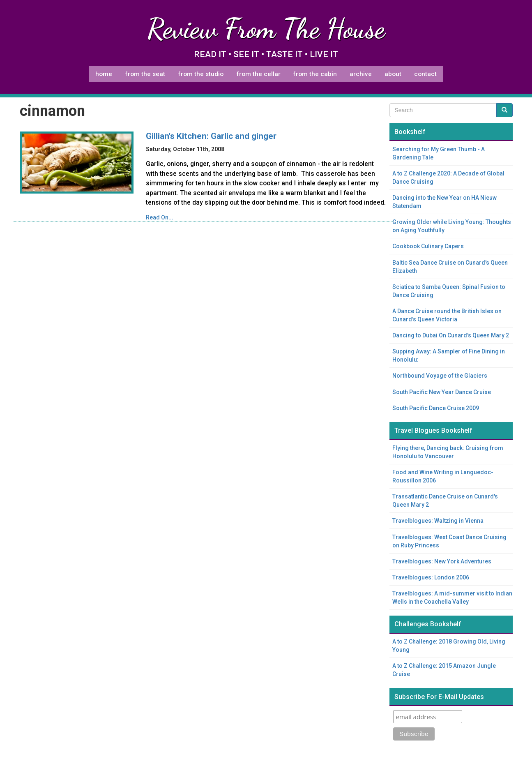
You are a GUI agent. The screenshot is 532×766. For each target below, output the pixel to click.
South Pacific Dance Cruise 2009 (436, 408)
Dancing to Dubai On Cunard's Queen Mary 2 (451, 335)
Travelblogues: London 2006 (431, 577)
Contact (425, 74)
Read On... (160, 217)
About (393, 74)
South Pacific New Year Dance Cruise (442, 392)
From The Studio (201, 74)
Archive (361, 74)
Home (104, 74)
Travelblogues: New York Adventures (442, 561)
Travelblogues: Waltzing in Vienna (438, 521)
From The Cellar (258, 74)
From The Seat (145, 74)
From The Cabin (315, 74)
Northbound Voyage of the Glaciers (440, 376)
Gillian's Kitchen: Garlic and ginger (211, 136)
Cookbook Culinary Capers (428, 246)
